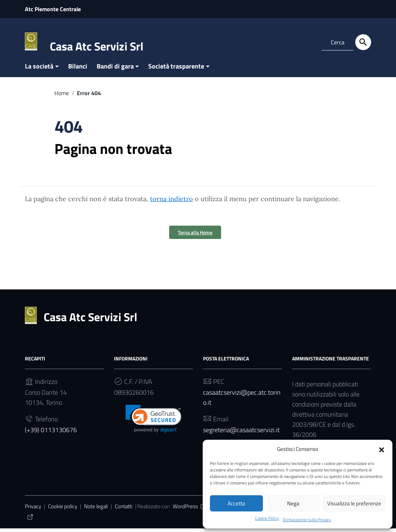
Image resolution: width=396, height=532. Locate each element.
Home (62, 97)
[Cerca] (363, 42)
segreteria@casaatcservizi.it (241, 433)
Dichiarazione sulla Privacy (311, 519)
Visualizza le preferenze (354, 503)
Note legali (96, 510)
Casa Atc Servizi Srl (97, 46)
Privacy (33, 510)
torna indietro (171, 202)
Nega (293, 503)
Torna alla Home (195, 236)
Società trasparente (176, 70)
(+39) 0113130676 (51, 433)
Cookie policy (63, 510)
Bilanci (78, 70)
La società (39, 70)
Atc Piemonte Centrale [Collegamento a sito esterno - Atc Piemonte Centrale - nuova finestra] (53, 9)
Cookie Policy (267, 518)
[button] (382, 449)
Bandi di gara (115, 70)
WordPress (190, 510)
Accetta (236, 503)
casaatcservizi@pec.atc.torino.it (242, 401)
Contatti (124, 510)
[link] (153, 422)
